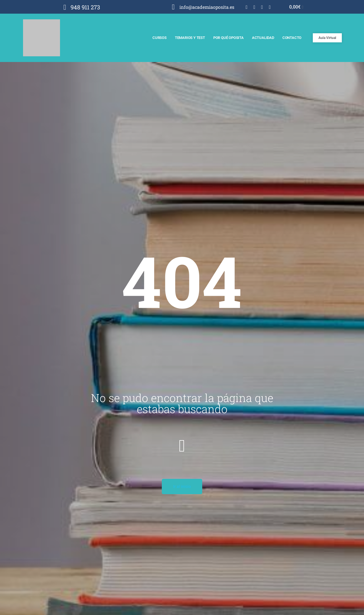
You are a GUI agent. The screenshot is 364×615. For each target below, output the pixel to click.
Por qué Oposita (228, 38)
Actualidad (263, 38)
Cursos (160, 38)
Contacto (292, 38)
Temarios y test (190, 38)
